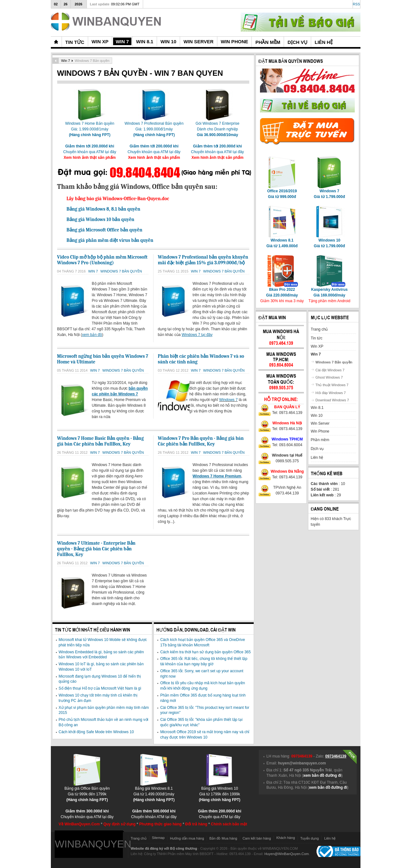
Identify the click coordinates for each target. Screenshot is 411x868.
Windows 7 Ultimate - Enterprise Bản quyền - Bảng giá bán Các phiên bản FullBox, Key (96, 549)
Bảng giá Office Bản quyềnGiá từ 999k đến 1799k (87, 792)
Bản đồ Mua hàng (223, 838)
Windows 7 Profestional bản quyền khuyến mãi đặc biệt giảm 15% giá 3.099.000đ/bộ (203, 260)
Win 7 (66, 61)
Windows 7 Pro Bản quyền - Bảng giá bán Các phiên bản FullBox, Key (201, 441)
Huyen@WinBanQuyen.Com (287, 854)
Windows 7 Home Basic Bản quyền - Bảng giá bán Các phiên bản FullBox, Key (101, 441)
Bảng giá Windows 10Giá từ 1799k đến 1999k (220, 792)
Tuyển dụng (310, 838)
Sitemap (158, 838)
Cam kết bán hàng (257, 838)
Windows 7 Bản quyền (121, 271)
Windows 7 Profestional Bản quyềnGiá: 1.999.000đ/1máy (154, 127)
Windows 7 (229, 400)
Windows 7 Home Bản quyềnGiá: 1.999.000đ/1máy (90, 127)
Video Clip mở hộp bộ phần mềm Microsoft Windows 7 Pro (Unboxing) (103, 260)
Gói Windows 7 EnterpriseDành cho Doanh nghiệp (218, 127)
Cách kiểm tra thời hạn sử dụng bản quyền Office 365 (205, 652)
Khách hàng (286, 838)
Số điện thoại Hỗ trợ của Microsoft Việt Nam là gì (100, 688)
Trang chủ (139, 838)
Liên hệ (330, 838)
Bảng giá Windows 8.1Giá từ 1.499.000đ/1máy (154, 792)
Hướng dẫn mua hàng (187, 838)
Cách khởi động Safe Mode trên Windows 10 (96, 732)
